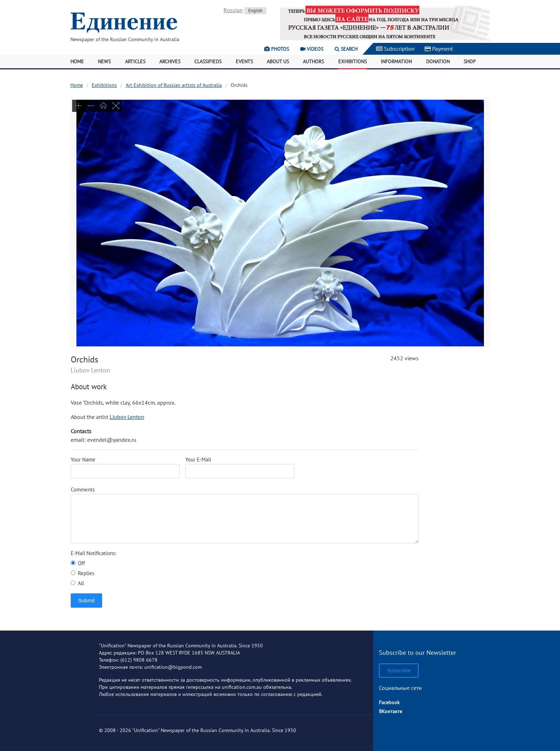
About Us (278, 61)
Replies (82, 573)
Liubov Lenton (127, 417)
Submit (87, 600)
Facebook (389, 702)
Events (244, 61)
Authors (313, 61)
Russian (233, 10)
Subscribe (399, 670)
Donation (438, 61)
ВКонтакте (391, 711)
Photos (277, 49)
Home (77, 61)
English (255, 11)
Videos (312, 49)
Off (78, 563)
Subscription (395, 49)
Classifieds (208, 61)
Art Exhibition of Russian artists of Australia (174, 85)
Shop (470, 61)
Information (396, 61)
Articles (135, 61)
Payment (439, 49)
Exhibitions (352, 61)
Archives (170, 61)
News (104, 61)
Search (346, 49)
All (77, 583)
